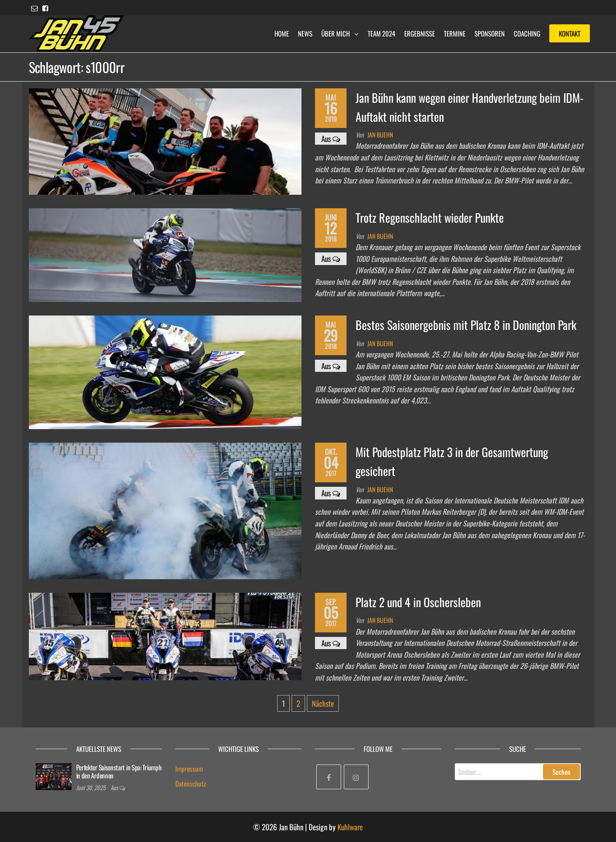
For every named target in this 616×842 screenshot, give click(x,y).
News (305, 33)
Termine (455, 33)
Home (282, 33)
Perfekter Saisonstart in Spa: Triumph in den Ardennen (119, 771)
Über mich (335, 33)
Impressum (189, 769)
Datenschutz (191, 783)
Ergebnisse (420, 33)
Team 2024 (381, 33)
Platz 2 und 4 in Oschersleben (418, 602)
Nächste (323, 703)
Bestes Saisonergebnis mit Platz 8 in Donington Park (466, 325)
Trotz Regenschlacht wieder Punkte (430, 217)
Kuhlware (350, 827)
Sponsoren (490, 33)
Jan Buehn (380, 135)
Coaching (527, 33)
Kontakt (570, 33)
